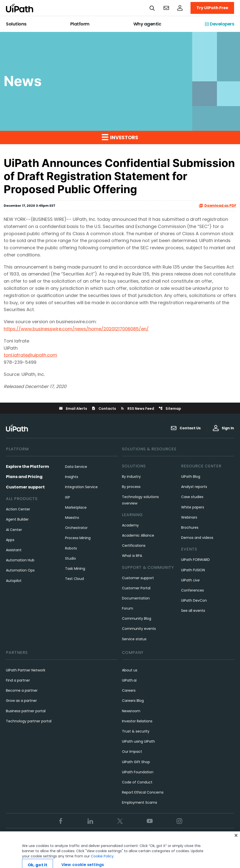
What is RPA (132, 556)
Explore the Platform (27, 467)
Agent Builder (17, 519)
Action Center (18, 509)
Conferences (192, 590)
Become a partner (22, 690)
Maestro (72, 518)
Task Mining (75, 569)
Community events (139, 629)
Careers (129, 690)
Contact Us (186, 428)
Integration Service (81, 487)
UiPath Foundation (138, 772)
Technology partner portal (29, 721)
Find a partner (18, 680)
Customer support (25, 487)
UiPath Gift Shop (136, 762)
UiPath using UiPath (138, 741)
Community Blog (137, 618)
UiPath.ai (129, 680)
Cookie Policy (102, 863)
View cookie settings (180, 838)
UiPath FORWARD (195, 560)
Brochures (190, 527)
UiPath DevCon (194, 600)
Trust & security (136, 731)
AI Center (14, 530)
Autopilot (14, 581)
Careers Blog (133, 701)
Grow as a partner (21, 701)
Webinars (189, 517)
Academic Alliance (138, 535)
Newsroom (131, 711)
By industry (131, 477)
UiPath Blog (191, 477)
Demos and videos (197, 538)
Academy (130, 525)
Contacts (104, 409)
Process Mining (78, 538)
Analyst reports (194, 487)
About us (130, 670)
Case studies (192, 497)
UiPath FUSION (193, 570)
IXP (68, 497)
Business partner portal (26, 711)
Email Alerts (73, 409)
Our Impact (132, 752)
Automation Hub (20, 560)
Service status (134, 639)
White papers (193, 507)
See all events (193, 611)
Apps (10, 540)
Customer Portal (136, 588)
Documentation (136, 598)
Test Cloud (74, 579)
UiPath (190, 580)
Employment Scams (140, 802)
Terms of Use (87, 838)
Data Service (76, 467)
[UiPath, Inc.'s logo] (18, 428)
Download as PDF (217, 206)
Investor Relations (137, 721)
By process (131, 487)
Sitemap (170, 409)
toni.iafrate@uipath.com (30, 355)
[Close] (236, 842)
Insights (72, 477)
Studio (71, 558)
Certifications (134, 546)
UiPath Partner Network (26, 670)
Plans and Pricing (24, 477)
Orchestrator (76, 528)
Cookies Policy (145, 838)
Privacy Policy (115, 838)
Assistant (14, 550)
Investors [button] (120, 137)
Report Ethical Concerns (143, 792)
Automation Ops (20, 570)
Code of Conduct (137, 782)
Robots (71, 548)
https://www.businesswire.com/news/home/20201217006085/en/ (76, 329)
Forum (128, 608)
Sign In (223, 428)
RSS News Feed (137, 409)
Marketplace (76, 507)
